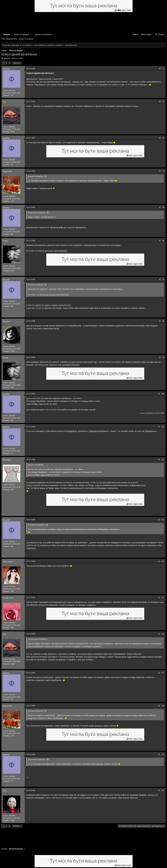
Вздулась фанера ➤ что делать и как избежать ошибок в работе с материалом (40, 45)
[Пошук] (160, 34)
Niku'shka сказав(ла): (37, 525)
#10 (163, 394)
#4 (163, 171)
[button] (31, 34)
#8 (163, 321)
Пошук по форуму (26, 39)
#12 (163, 460)
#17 (163, 673)
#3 (163, 138)
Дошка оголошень (43, 34)
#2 (163, 102)
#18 (163, 706)
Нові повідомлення (9, 39)
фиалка (7, 58)
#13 (163, 520)
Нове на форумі (22, 34)
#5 (163, 207)
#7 (163, 279)
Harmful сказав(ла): (36, 285)
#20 (163, 790)
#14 (163, 561)
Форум (7, 34)
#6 (163, 241)
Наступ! (16, 63)
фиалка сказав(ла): (36, 176)
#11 (163, 427)
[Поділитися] (160, 69)
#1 (163, 69)
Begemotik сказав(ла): (37, 213)
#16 (163, 634)
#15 (163, 598)
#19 (163, 754)
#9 (163, 357)
